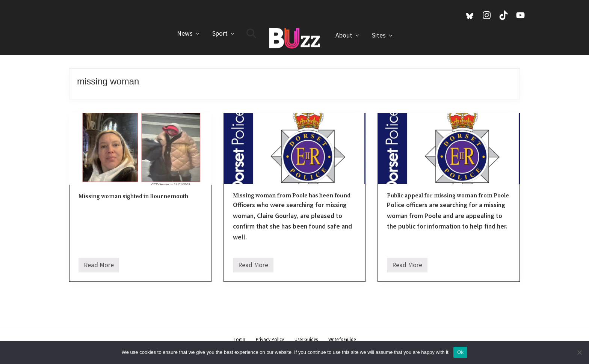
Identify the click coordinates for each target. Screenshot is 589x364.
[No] (580, 352)
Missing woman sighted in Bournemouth (133, 196)
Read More (99, 267)
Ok (460, 352)
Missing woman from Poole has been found (292, 196)
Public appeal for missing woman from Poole (448, 196)
